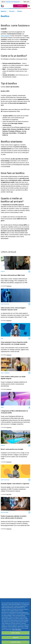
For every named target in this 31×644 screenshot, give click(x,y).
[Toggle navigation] (29, 6)
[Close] (29, 602)
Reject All (15, 639)
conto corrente (5, 36)
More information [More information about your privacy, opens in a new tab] (17, 631)
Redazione (9, 286)
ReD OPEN (9, 494)
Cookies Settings (15, 634)
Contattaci (20, 6)
